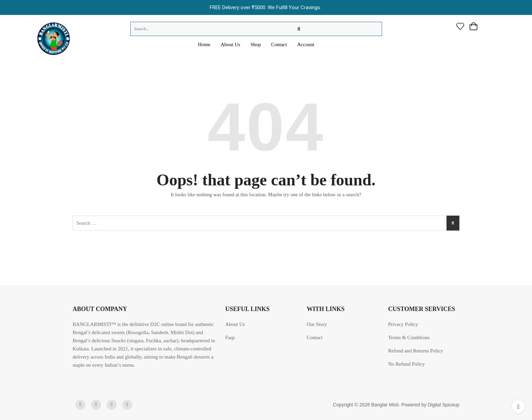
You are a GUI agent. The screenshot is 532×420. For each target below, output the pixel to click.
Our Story (317, 324)
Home (204, 44)
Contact (279, 44)
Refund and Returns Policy (416, 351)
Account (306, 44)
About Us (230, 44)
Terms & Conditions (409, 337)
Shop (256, 44)
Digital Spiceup (444, 405)
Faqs (230, 337)
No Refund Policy (406, 364)
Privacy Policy (403, 324)
